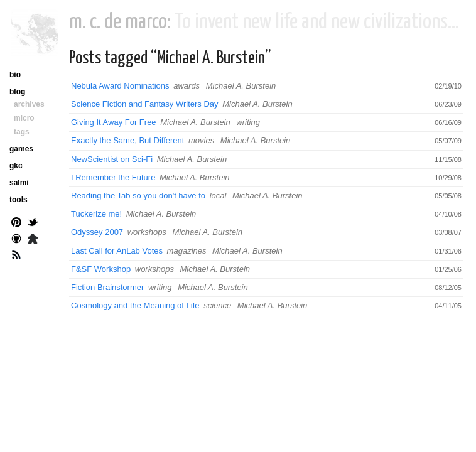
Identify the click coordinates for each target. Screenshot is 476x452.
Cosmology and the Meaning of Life (135, 305)
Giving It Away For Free (114, 122)
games (21, 149)
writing (248, 122)
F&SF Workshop (101, 269)
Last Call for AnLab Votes (117, 251)
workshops (147, 232)
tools (19, 200)
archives (29, 104)
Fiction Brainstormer (107, 287)
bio (15, 75)
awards (187, 86)
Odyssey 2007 (97, 232)
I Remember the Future (113, 177)
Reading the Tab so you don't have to (138, 196)
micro (24, 118)
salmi (19, 183)
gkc (16, 166)
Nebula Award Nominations (120, 86)
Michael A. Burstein (241, 86)
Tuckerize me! (96, 214)
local (218, 196)
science (217, 305)
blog (17, 92)
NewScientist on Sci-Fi (112, 159)
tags (22, 132)
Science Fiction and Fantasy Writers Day (145, 104)
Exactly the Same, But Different (127, 140)
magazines (187, 251)
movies (201, 140)
